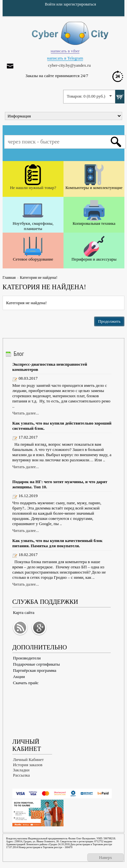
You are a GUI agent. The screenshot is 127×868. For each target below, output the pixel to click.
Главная (9, 278)
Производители (27, 658)
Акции (19, 677)
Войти (50, 4)
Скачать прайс (26, 683)
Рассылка (21, 775)
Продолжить (109, 321)
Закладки (21, 770)
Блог (19, 354)
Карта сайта (24, 612)
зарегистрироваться (80, 4)
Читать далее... (26, 413)
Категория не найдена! (39, 278)
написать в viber (65, 51)
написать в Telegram (65, 58)
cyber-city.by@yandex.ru (69, 65)
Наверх (106, 857)
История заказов (28, 765)
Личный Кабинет (28, 759)
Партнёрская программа (35, 670)
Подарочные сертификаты (36, 664)
